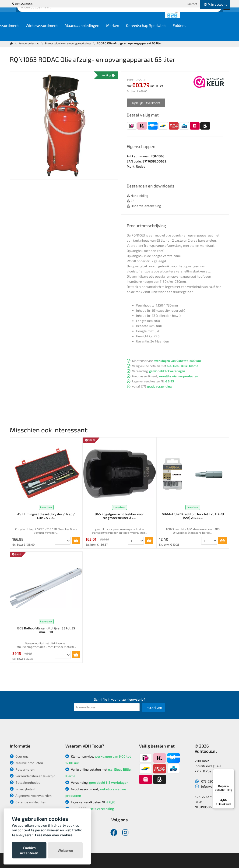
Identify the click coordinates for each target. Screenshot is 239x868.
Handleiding (137, 196)
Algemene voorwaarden (31, 796)
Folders (219, 33)
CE (131, 201)
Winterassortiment (81, 33)
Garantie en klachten (28, 802)
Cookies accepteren (29, 850)
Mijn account (215, 4)
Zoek (151, 18)
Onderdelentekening (144, 206)
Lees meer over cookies (54, 835)
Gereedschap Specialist (186, 33)
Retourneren (22, 769)
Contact (192, 4)
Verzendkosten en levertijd (33, 776)
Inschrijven (154, 707)
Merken (152, 33)
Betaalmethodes (25, 782)
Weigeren (65, 850)
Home (18, 33)
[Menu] (232, 772)
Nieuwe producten (26, 763)
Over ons (19, 756)
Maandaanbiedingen (122, 33)
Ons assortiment (44, 33)
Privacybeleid (23, 789)
